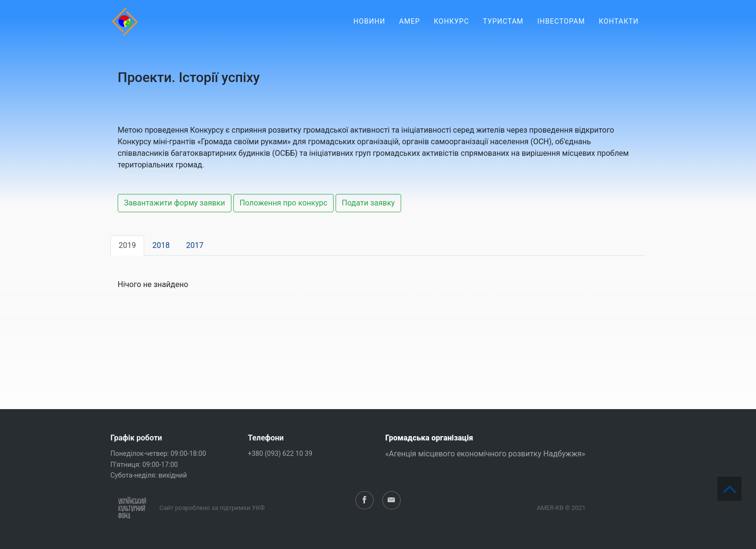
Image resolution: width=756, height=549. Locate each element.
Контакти (619, 29)
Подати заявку (368, 203)
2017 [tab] (195, 245)
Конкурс (452, 29)
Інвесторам (561, 29)
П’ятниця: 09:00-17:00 (144, 465)
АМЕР (410, 29)
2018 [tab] (161, 245)
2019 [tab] (127, 245)
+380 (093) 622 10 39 (280, 453)
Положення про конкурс (283, 203)
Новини (369, 29)
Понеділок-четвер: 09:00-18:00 (158, 453)
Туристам (503, 29)
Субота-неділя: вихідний (149, 475)
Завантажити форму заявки (175, 203)
